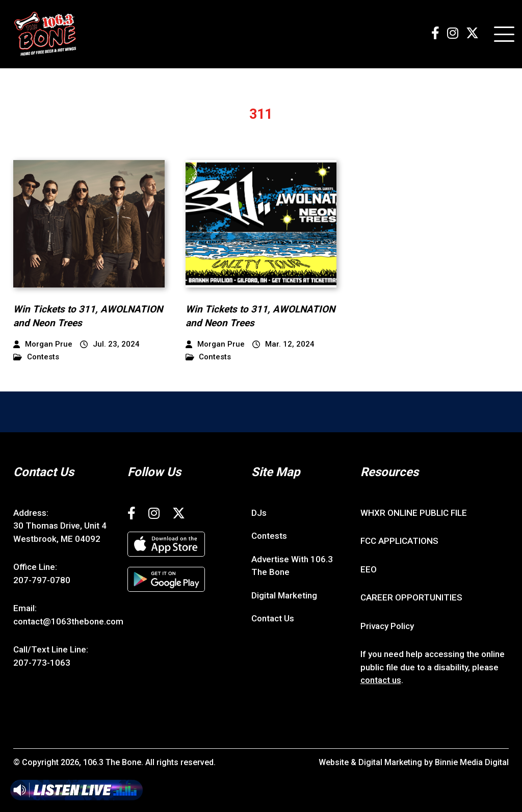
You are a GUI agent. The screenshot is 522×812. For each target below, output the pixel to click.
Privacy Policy (387, 626)
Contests (36, 357)
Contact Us (273, 618)
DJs (259, 513)
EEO (369, 569)
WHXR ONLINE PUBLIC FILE (414, 513)
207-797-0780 (42, 580)
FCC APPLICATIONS (399, 541)
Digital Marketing (284, 595)
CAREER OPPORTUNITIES (411, 597)
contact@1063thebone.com (68, 621)
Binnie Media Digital (472, 762)
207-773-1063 (42, 663)
